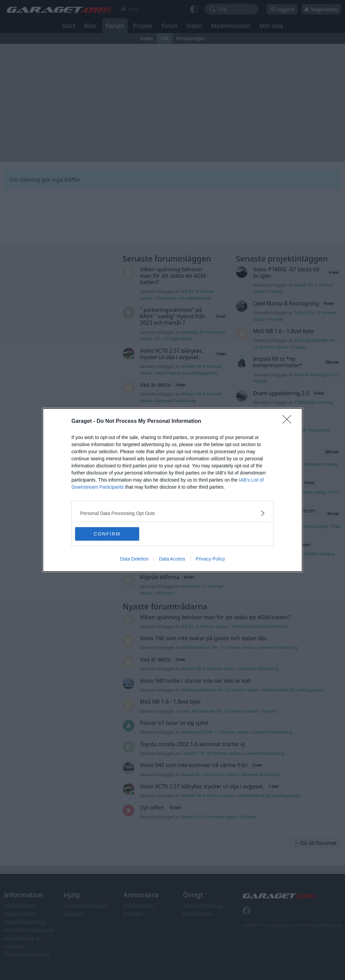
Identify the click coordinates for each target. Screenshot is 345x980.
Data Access (172, 559)
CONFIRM (107, 534)
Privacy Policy (210, 559)
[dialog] (172, 490)
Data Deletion (134, 559)
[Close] (289, 421)
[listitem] (172, 513)
